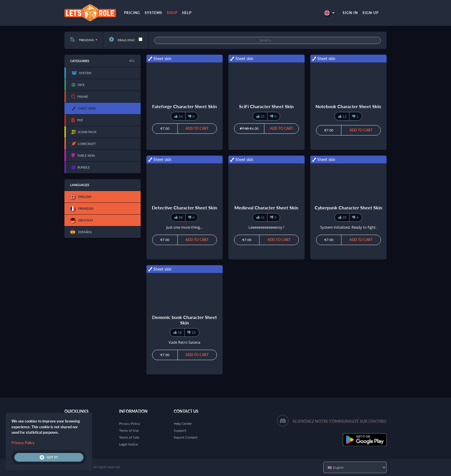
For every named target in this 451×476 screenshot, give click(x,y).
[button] (329, 13)
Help (187, 13)
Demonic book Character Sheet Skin (185, 320)
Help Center (183, 424)
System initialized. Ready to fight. (348, 227)
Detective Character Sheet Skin (185, 208)
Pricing (132, 13)
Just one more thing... (184, 227)
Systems (153, 13)
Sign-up (370, 13)
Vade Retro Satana (184, 342)
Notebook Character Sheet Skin (348, 106)
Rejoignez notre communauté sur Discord (340, 421)
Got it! (49, 457)
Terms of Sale (129, 437)
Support (180, 430)
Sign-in (350, 13)
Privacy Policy (130, 424)
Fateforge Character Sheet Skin (185, 106)
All (132, 61)
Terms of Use (129, 430)
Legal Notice (128, 444)
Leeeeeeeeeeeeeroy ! (266, 227)
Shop (172, 13)
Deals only (122, 40)
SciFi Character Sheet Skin (266, 106)
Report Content (186, 437)
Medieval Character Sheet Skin (266, 208)
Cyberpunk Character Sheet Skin (348, 208)
